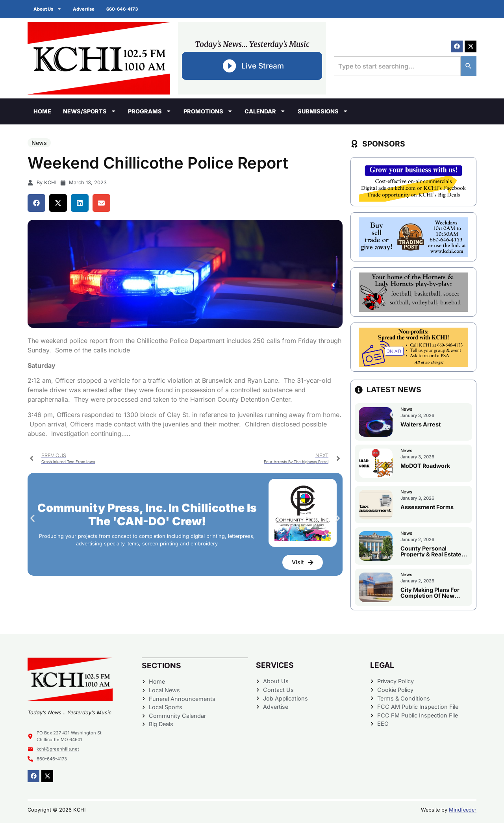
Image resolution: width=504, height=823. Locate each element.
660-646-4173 (122, 9)
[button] (36, 203)
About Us (47, 9)
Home (42, 111)
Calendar (265, 111)
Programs (150, 111)
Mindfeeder (463, 810)
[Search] (469, 66)
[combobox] (397, 66)
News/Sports (90, 111)
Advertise (84, 9)
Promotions (208, 111)
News (39, 143)
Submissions (323, 111)
